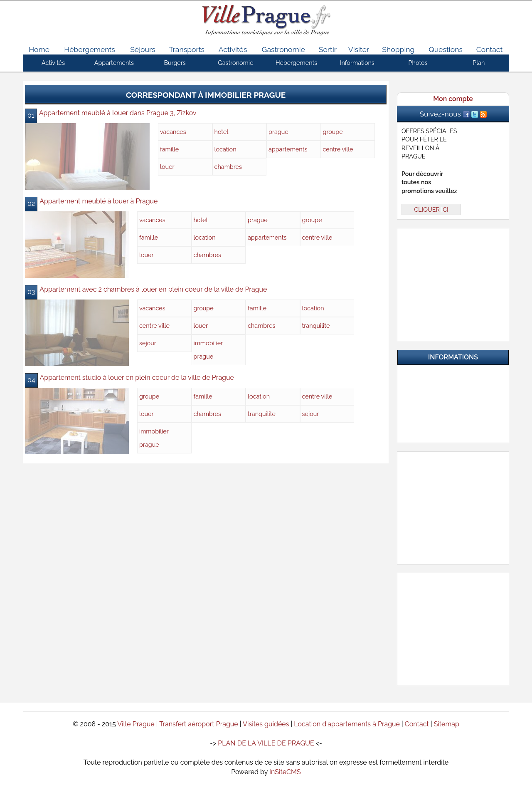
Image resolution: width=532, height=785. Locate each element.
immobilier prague (208, 350)
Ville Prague (136, 724)
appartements (288, 149)
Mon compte (453, 99)
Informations (357, 63)
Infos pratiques (458, 380)
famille (169, 149)
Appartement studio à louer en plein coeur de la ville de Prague (137, 378)
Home (39, 49)
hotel (222, 132)
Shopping (398, 49)
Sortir (328, 49)
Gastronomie (283, 49)
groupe (333, 132)
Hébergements (90, 49)
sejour (148, 343)
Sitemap (447, 724)
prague (278, 132)
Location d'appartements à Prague (347, 724)
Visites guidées (266, 724)
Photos (418, 63)
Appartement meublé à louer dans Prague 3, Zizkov (118, 113)
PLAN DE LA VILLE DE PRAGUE (266, 743)
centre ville (338, 149)
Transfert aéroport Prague (199, 724)
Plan (479, 63)
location (225, 149)
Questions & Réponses (458, 396)
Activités (233, 49)
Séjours (143, 49)
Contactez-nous (458, 428)
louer (167, 167)
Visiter (359, 49)
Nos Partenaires (458, 412)
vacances (173, 132)
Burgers (175, 63)
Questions (445, 49)
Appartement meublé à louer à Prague (99, 201)
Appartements (114, 63)
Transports (187, 49)
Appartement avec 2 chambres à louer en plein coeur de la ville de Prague (153, 289)
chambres (228, 167)
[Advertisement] (453, 283)
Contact (490, 49)
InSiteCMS (285, 772)
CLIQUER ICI (431, 209)
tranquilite (316, 326)
